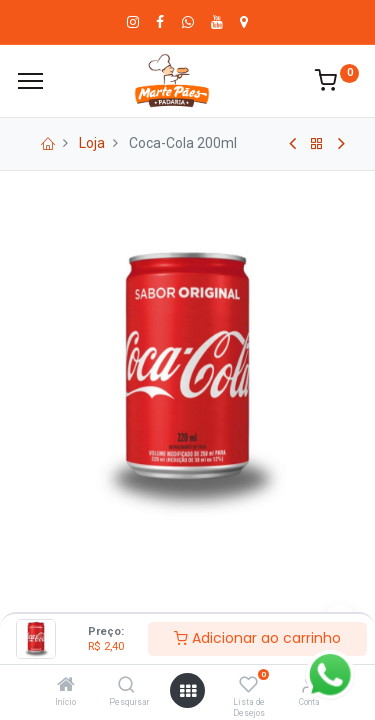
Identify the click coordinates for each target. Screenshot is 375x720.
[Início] (66, 686)
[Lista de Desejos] (248, 686)
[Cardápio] (30, 81)
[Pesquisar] (126, 686)
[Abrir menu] (188, 691)
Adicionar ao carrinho (257, 638)
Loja (92, 143)
